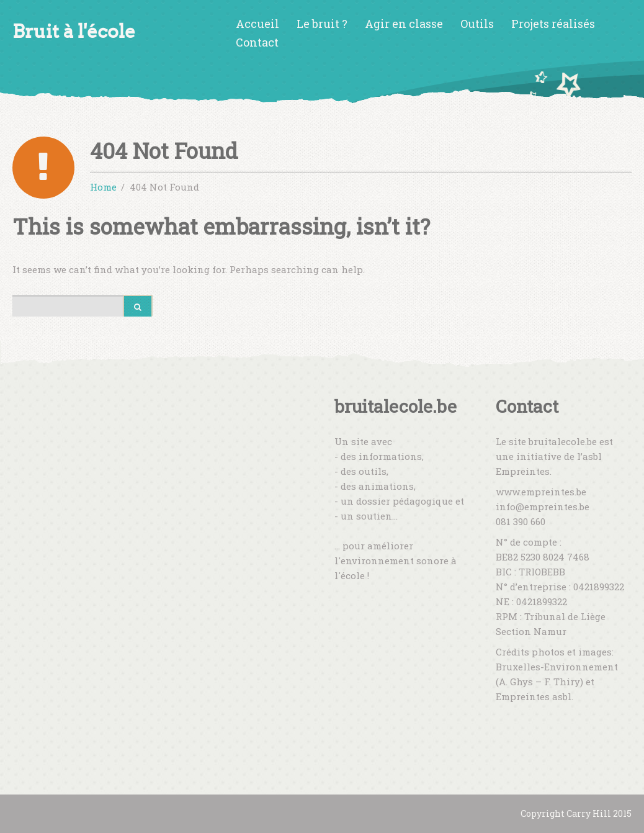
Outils (477, 24)
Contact (257, 42)
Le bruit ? (322, 24)
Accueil (257, 24)
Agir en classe (404, 24)
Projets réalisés (553, 24)
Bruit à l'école (74, 31)
